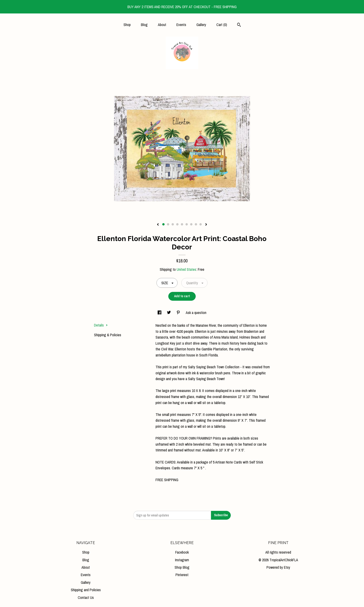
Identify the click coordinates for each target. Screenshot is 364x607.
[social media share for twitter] (169, 313)
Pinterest (182, 575)
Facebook (182, 552)
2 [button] (168, 224)
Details (101, 325)
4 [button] (177, 224)
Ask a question (196, 313)
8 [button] (196, 224)
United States (186, 269)
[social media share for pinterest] (179, 313)
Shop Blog (182, 567)
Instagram (182, 560)
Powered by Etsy (278, 567)
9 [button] (201, 224)
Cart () (222, 25)
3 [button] (173, 224)
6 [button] (187, 224)
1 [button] (163, 224)
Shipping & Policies (108, 335)
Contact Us (86, 597)
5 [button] (182, 224)
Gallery (201, 25)
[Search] (239, 25)
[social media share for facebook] (160, 313)
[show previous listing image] (158, 225)
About (162, 25)
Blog (144, 25)
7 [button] (191, 224)
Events (181, 25)
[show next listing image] (206, 225)
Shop (127, 25)
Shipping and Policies (86, 590)
